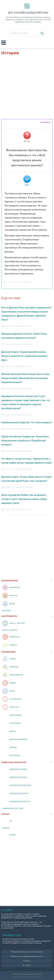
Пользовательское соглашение (27, 952)
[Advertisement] (27, 88)
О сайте (27, 965)
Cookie (27, 961)
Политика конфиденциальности (27, 956)
